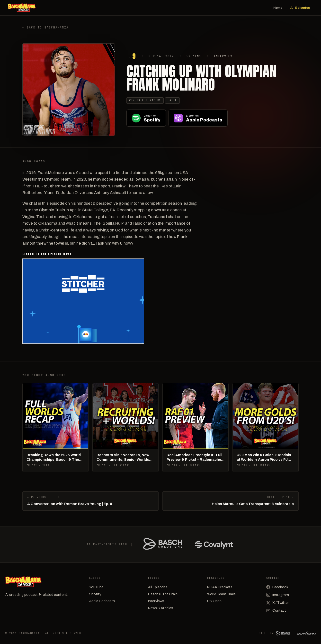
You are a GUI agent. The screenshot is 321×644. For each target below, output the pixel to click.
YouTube (96, 587)
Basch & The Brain (163, 594)
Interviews (156, 601)
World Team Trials (221, 594)
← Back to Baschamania (45, 27)
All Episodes (300, 8)
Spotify (95, 594)
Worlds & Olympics (145, 100)
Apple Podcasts (102, 601)
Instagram (278, 595)
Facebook (277, 587)
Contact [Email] (276, 610)
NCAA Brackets (220, 587)
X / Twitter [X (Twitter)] (278, 603)
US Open (214, 601)
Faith (173, 100)
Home (278, 8)
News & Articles (161, 608)
